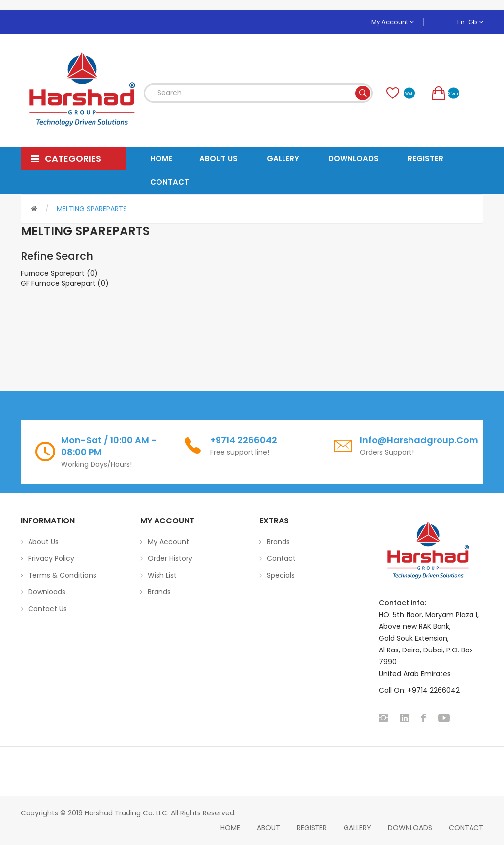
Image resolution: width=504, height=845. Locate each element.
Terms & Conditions (62, 575)
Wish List (162, 575)
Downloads (47, 592)
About (268, 828)
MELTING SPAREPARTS (92, 209)
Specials (281, 575)
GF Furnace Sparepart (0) (65, 283)
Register (312, 828)
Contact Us (47, 609)
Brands (159, 592)
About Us (43, 542)
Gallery (357, 828)
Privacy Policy (51, 558)
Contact (281, 558)
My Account (393, 22)
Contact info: (403, 603)
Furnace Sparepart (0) (59, 273)
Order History (170, 558)
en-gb (470, 22)
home (230, 828)
